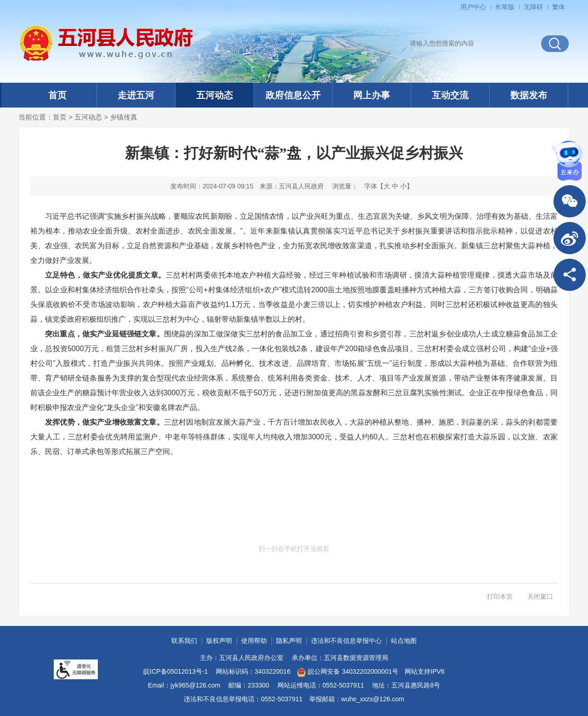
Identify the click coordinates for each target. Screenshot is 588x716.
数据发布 (529, 95)
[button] (505, 7)
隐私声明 (289, 641)
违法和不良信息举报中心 (346, 641)
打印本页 (500, 597)
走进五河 (136, 95)
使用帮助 (254, 641)
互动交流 (450, 95)
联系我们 (184, 641)
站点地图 (404, 641)
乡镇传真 (124, 117)
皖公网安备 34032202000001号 (348, 672)
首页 (57, 95)
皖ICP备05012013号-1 (175, 671)
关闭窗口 (540, 597)
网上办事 (372, 95)
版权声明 (219, 641)
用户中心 (473, 7)
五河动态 (215, 95)
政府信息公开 (293, 95)
